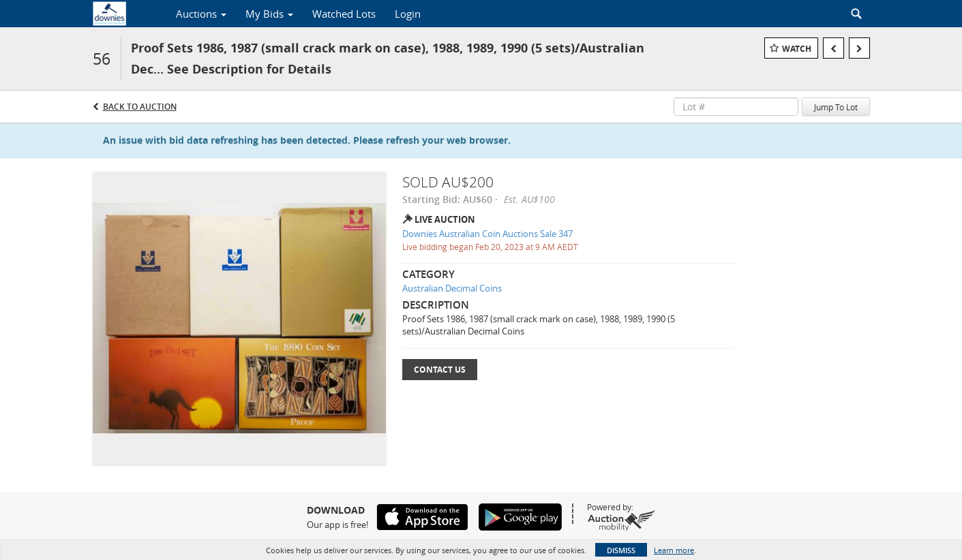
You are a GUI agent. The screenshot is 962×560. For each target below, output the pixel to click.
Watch (797, 49)
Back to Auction (140, 107)
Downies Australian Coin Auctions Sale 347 (487, 234)
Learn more (674, 550)
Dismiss (621, 550)
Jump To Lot (836, 107)
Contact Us (440, 370)
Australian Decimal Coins (452, 288)
